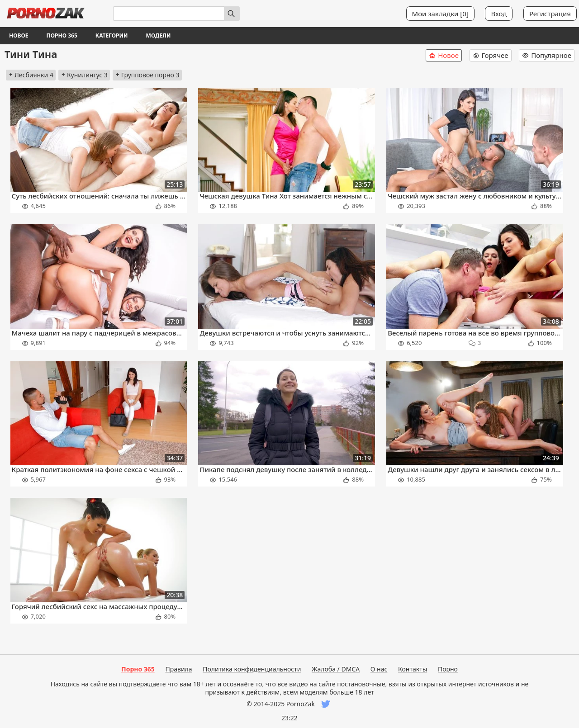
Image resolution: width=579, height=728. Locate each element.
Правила (178, 669)
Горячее (491, 55)
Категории (112, 35)
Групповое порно (147, 75)
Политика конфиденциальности (252, 669)
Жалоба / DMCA (336, 669)
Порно (448, 669)
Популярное (547, 55)
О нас (379, 669)
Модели (159, 35)
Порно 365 (62, 35)
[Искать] (232, 14)
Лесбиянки (31, 75)
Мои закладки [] (440, 14)
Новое (19, 35)
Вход (499, 14)
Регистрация (550, 14)
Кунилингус (84, 75)
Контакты (413, 669)
